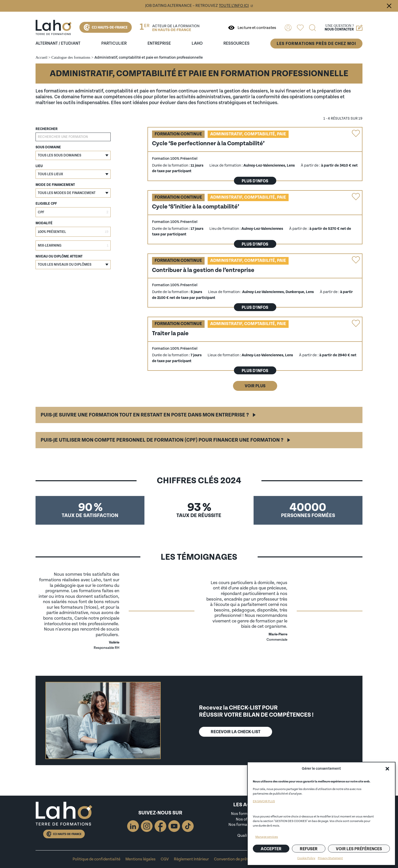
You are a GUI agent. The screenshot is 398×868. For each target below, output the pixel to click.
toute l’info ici (234, 6)
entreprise (159, 43)
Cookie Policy (306, 858)
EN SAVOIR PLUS (264, 801)
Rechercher (47, 129)
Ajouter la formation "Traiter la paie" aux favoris (356, 323)
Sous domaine (48, 147)
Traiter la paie (170, 333)
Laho (197, 43)
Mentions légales (140, 859)
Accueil (42, 57)
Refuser (309, 849)
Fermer (389, 6)
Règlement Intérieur (191, 859)
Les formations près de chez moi (316, 44)
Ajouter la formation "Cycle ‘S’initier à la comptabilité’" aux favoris (356, 197)
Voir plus (255, 386)
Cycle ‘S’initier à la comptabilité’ (196, 207)
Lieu (39, 166)
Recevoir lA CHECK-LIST (236, 732)
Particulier (114, 43)
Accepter (271, 849)
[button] (387, 769)
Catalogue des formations (71, 57)
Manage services (267, 837)
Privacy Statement (330, 858)
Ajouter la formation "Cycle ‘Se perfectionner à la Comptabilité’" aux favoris (356, 134)
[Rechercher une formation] (73, 137)
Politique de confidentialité (96, 859)
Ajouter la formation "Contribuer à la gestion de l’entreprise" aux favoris (356, 260)
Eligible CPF (46, 204)
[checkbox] (73, 212)
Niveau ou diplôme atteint (59, 256)
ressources (236, 43)
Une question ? (344, 28)
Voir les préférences (359, 849)
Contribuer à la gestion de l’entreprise (203, 270)
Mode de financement (55, 185)
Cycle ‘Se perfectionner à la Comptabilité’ (208, 143)
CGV (165, 859)
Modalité (44, 223)
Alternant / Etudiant (58, 43)
